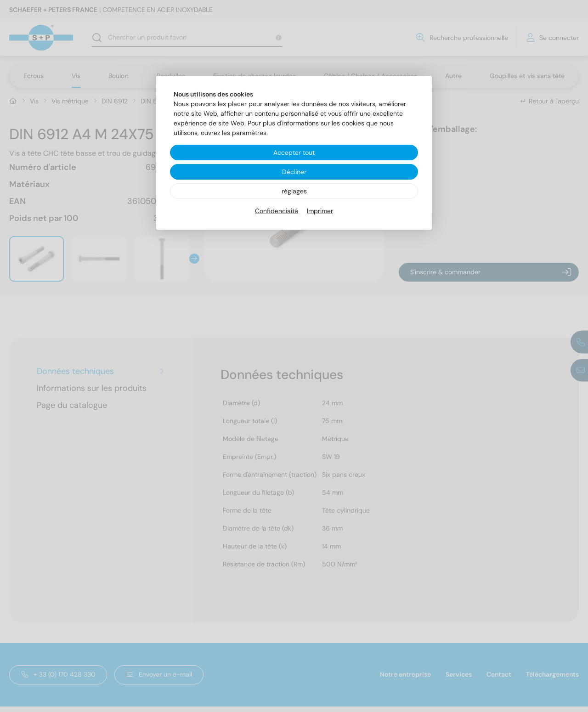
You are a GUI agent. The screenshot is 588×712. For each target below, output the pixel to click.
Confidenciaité (277, 211)
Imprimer (320, 211)
